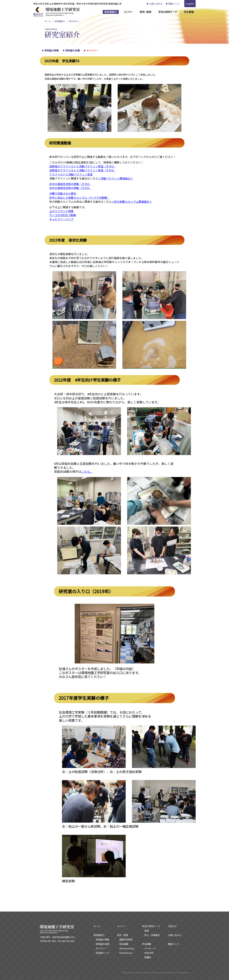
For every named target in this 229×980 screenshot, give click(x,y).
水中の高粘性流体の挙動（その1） (70, 184)
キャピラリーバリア (61, 219)
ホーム (48, 21)
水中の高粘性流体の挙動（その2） (70, 188)
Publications (126, 953)
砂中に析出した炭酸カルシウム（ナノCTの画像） (79, 198)
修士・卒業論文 (152, 935)
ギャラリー (92, 50)
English (190, 4)
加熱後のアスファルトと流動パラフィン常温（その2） (82, 170)
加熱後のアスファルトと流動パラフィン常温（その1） (82, 166)
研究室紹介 (60, 21)
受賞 (147, 931)
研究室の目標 (73, 50)
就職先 (148, 957)
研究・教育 (123, 935)
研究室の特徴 (52, 50)
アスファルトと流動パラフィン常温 (71, 174)
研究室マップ (102, 953)
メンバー (121, 926)
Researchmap (127, 948)
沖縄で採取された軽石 (63, 193)
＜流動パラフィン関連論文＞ (116, 178)
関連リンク (174, 4)
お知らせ (172, 926)
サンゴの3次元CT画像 (63, 215)
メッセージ (150, 948)
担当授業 (124, 944)
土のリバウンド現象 (61, 211)
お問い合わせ (156, 4)
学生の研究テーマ (151, 926)
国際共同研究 (126, 939)
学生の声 (149, 953)
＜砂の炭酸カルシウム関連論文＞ (132, 202)
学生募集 (147, 944)
